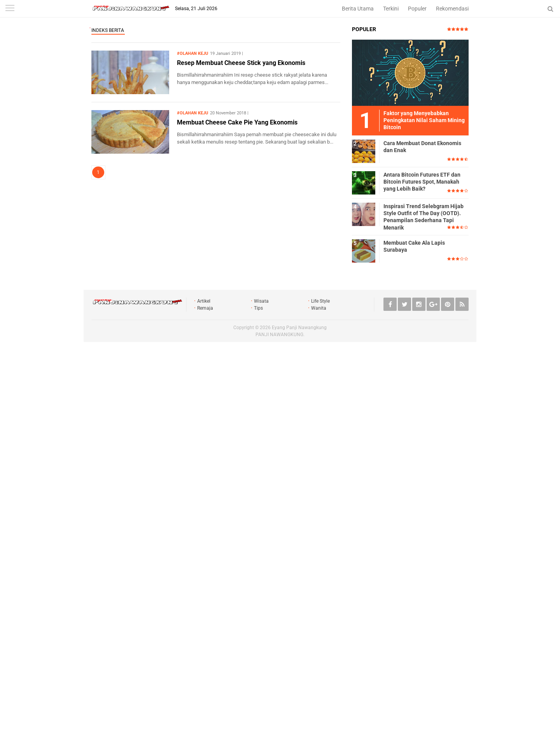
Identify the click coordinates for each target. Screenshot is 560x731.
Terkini (391, 9)
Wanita (319, 308)
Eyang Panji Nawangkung (299, 328)
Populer (417, 9)
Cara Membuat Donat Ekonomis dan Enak (422, 147)
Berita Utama (358, 9)
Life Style (320, 301)
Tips (258, 308)
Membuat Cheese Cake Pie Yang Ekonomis (237, 122)
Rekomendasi (452, 9)
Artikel (204, 301)
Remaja (205, 308)
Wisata (261, 301)
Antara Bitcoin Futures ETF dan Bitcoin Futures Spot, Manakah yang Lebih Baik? (422, 182)
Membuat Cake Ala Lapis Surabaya (414, 246)
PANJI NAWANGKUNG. (280, 335)
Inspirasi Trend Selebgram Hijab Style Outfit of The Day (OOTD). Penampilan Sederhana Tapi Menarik (423, 217)
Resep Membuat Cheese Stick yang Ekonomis (241, 63)
